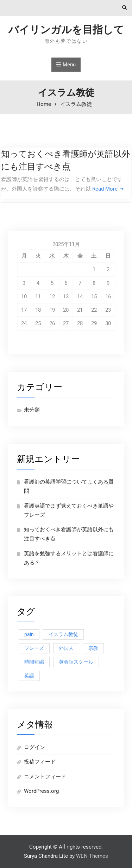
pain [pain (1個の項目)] (29, 634)
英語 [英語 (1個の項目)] (29, 676)
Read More (105, 189)
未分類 (32, 410)
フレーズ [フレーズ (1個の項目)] (34, 648)
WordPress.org (41, 791)
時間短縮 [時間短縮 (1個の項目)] (34, 662)
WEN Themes (92, 856)
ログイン (34, 747)
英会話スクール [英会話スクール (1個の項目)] (76, 662)
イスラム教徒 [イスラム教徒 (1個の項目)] (63, 634)
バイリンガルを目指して (66, 30)
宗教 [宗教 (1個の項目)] (93, 648)
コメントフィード (45, 777)
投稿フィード (40, 762)
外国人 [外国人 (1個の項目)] (66, 648)
